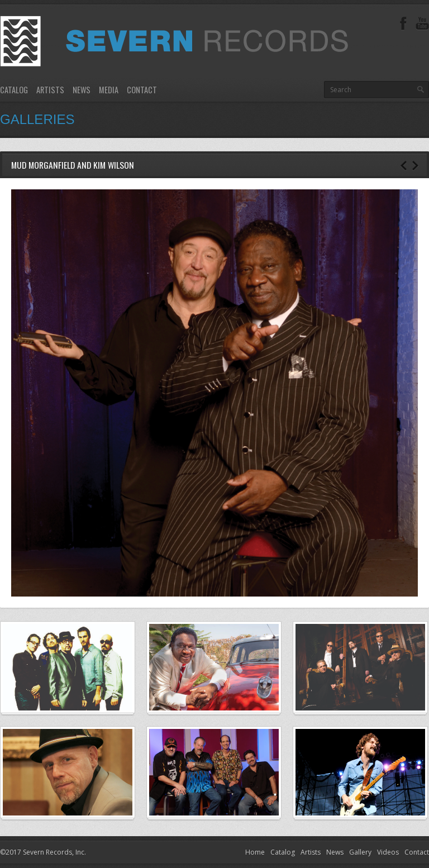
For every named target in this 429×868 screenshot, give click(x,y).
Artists (50, 90)
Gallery (360, 852)
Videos (388, 852)
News (82, 90)
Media (109, 90)
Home (255, 852)
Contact (142, 90)
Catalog (14, 90)
